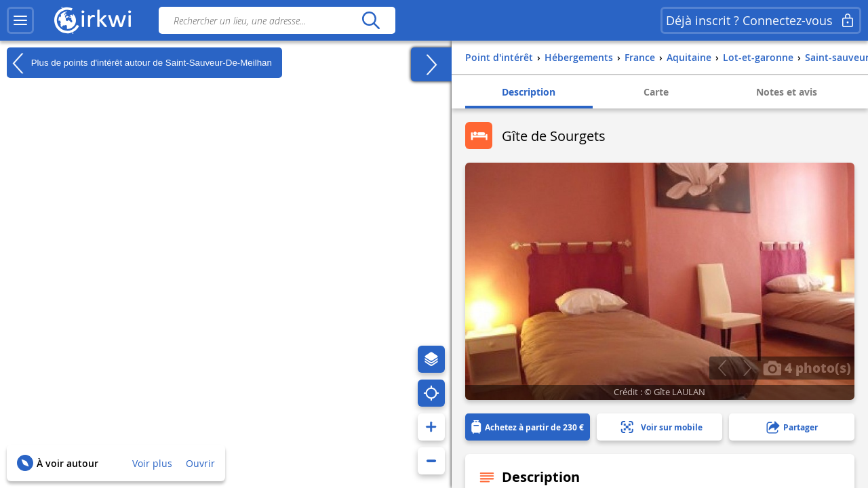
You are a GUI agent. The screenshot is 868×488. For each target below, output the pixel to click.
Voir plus (152, 463)
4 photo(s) (807, 367)
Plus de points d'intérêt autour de (139, 63)
